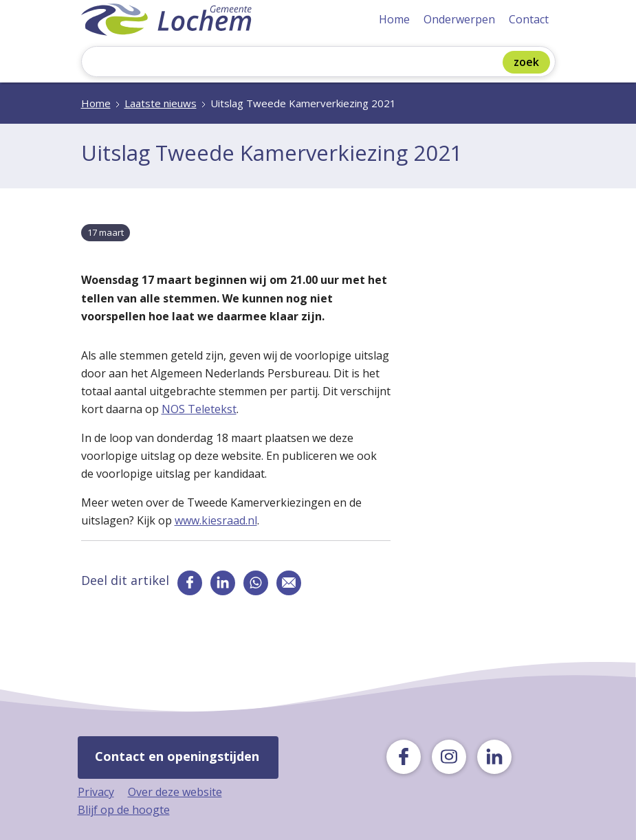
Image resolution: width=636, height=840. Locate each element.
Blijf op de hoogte (124, 810)
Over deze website (175, 792)
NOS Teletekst (199, 409)
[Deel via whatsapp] (256, 583)
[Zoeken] (295, 63)
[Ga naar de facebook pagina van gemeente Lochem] (190, 583)
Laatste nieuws (161, 103)
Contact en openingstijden (177, 756)
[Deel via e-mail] (289, 583)
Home (394, 19)
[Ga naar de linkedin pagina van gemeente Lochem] (223, 583)
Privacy (96, 792)
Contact (529, 19)
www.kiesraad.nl (216, 520)
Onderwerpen (459, 19)
